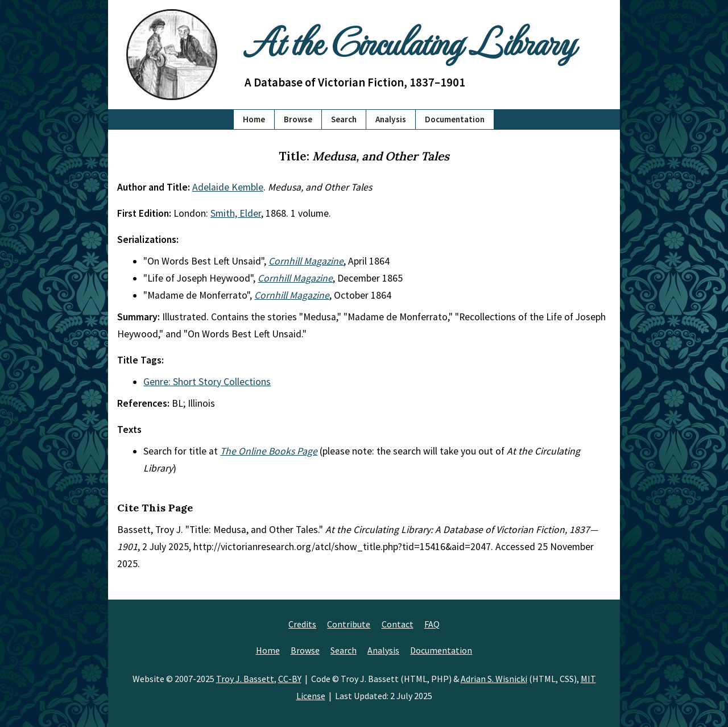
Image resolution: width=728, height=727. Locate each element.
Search (344, 119)
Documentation (455, 119)
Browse (298, 119)
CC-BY (290, 679)
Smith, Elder (236, 213)
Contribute (349, 624)
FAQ (432, 624)
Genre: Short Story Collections (207, 382)
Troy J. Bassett (245, 679)
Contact (398, 624)
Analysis (391, 119)
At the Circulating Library (409, 41)
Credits (302, 624)
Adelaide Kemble (228, 187)
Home (254, 119)
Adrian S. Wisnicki (494, 679)
